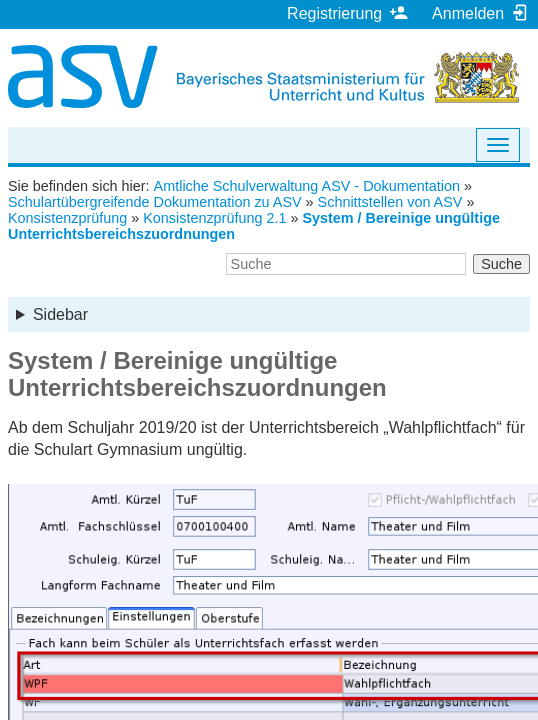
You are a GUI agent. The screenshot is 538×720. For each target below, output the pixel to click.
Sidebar (60, 314)
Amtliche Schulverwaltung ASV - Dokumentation (307, 186)
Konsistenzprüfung (67, 218)
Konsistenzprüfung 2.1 (214, 218)
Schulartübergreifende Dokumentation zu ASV (155, 202)
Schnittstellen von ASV (390, 202)
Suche (501, 264)
